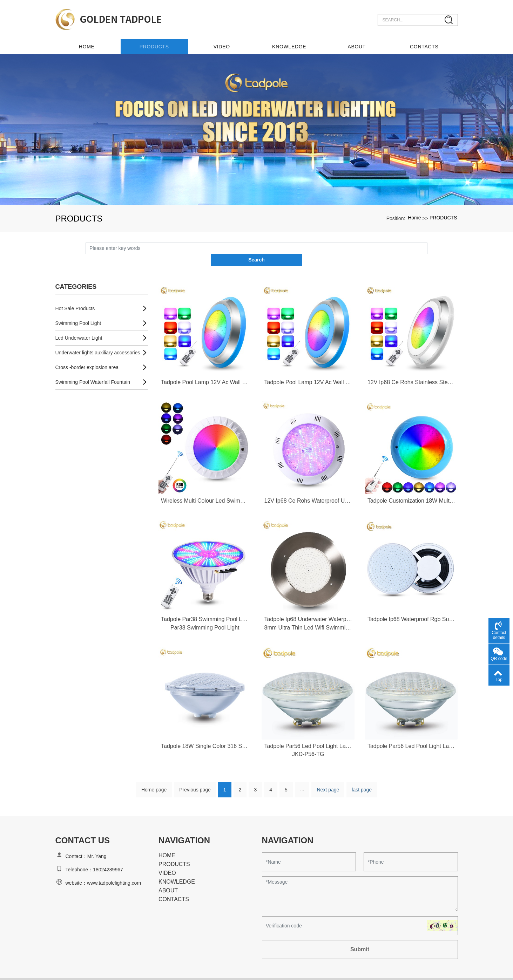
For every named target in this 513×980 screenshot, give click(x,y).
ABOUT (357, 42)
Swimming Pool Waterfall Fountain (93, 366)
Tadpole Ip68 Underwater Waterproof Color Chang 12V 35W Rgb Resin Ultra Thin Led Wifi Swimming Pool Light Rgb (308, 604)
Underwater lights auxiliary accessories (98, 337)
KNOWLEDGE (290, 42)
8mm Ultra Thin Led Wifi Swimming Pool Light (308, 612)
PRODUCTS (156, 42)
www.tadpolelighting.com (114, 869)
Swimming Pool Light (78, 307)
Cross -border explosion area (87, 352)
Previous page (195, 775)
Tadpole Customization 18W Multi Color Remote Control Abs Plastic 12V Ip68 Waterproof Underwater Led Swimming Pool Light (411, 485)
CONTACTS (424, 42)
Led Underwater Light (79, 322)
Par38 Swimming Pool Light (205, 612)
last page (362, 775)
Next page (328, 775)
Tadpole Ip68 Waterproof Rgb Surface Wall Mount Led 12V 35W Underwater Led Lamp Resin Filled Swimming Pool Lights (411, 604)
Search (428, 244)
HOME (167, 841)
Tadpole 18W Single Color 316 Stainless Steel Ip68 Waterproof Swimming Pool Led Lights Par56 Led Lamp (205, 731)
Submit (360, 935)
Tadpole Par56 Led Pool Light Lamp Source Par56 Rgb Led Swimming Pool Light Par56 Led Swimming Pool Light (308, 731)
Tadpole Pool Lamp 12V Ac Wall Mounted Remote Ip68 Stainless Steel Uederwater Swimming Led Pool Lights (205, 366)
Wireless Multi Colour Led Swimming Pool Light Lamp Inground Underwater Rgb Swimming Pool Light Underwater (205, 485)
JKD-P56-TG (308, 740)
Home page (154, 775)
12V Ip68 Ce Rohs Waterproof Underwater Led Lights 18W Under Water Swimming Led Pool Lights (308, 485)
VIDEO (223, 42)
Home (89, 42)
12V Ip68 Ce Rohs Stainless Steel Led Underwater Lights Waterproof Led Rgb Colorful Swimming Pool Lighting (411, 366)
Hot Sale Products (75, 293)
